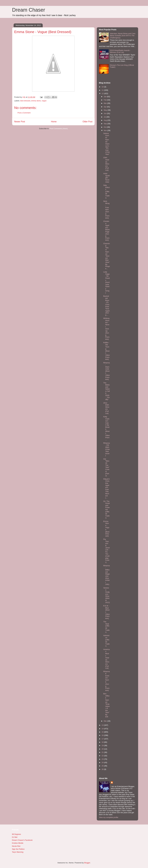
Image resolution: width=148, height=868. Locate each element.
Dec (105, 721)
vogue (44, 101)
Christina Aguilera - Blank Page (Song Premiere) (106, 231)
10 (103, 87)
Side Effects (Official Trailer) (106, 192)
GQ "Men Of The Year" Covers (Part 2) (106, 467)
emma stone (36, 101)
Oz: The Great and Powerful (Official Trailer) (106, 510)
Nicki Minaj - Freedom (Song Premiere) (106, 210)
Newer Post (20, 122)
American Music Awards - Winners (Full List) (106, 659)
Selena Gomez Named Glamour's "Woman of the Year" (106, 144)
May (106, 110)
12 (103, 93)
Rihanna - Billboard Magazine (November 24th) (106, 575)
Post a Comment (24, 113)
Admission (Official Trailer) (106, 641)
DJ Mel (15, 837)
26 (103, 769)
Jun (105, 113)
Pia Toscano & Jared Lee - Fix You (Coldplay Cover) (106, 551)
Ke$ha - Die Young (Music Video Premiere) (106, 351)
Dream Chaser (29, 10)
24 (103, 762)
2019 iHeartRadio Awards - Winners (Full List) (120, 51)
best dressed (25, 101)
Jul (105, 117)
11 (103, 90)
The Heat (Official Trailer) (106, 627)
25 (103, 766)
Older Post (88, 122)
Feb (105, 100)
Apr (105, 107)
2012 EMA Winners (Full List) (106, 408)
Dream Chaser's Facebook (22, 840)
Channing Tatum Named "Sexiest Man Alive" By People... (106, 256)
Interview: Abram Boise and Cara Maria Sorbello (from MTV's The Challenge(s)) (123, 36)
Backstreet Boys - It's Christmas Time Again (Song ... (106, 305)
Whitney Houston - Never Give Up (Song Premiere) (106, 329)
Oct (105, 127)
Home (54, 122)
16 (103, 735)
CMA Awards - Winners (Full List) (106, 164)
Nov (105, 130)
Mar (105, 103)
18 (103, 742)
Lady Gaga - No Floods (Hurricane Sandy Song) (106, 282)
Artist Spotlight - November (106, 178)
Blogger (87, 863)
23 (103, 759)
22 (103, 756)
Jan (105, 97)
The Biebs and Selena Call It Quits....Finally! (106, 391)
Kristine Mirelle (18, 843)
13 (103, 725)
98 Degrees (16, 834)
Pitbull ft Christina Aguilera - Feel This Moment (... (106, 488)
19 (103, 745)
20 (103, 749)
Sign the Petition (18, 849)
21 (103, 752)
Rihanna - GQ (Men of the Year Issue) (106, 449)
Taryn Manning (18, 852)
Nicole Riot (16, 846)
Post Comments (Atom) (59, 129)
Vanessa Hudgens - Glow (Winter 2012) (106, 595)
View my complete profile (109, 817)
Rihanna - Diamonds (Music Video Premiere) (106, 371)
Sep (105, 124)
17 (103, 739)
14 (103, 729)
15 (103, 732)
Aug (105, 120)
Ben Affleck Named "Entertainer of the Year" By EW (106, 705)
